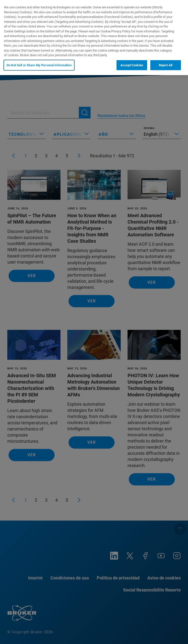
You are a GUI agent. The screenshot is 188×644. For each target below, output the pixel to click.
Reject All (166, 65)
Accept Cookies (132, 65)
